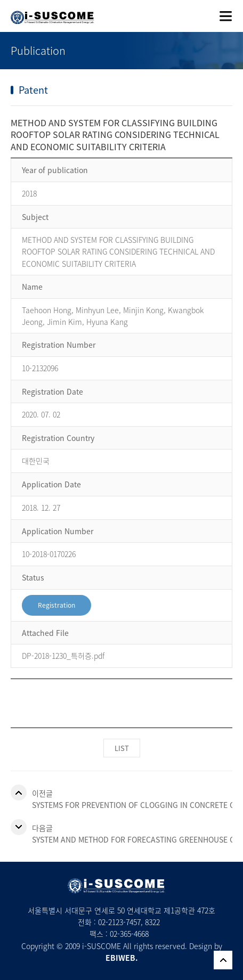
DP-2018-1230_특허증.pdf (63, 656)
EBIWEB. (122, 958)
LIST (122, 748)
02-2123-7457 (119, 922)
